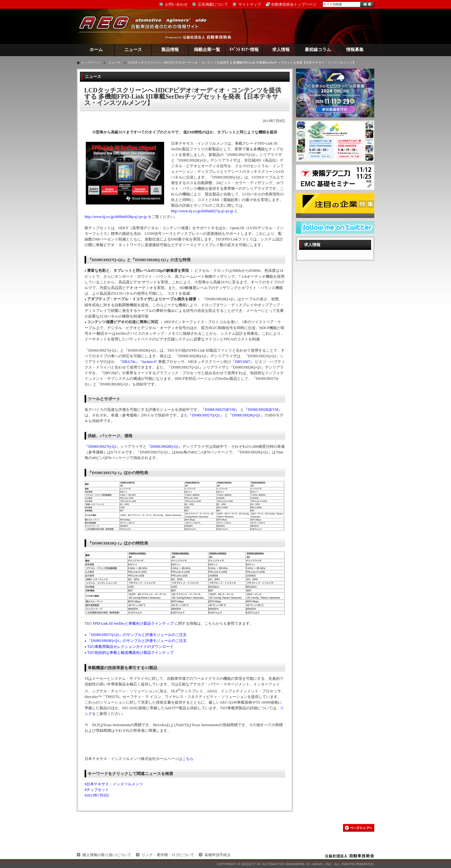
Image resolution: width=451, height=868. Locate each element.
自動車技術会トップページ (294, 4)
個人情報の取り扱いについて (107, 855)
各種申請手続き (218, 855)
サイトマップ (250, 4)
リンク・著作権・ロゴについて (168, 855)
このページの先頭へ (359, 828)
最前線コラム (318, 50)
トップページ (91, 62)
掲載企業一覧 (207, 50)
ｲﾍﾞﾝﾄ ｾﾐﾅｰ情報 (244, 50)
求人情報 (281, 50)
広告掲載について (213, 4)
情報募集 (355, 50)
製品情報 (170, 50)
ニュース (133, 50)
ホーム (96, 50)
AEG (147, 26)
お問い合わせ (176, 4)
